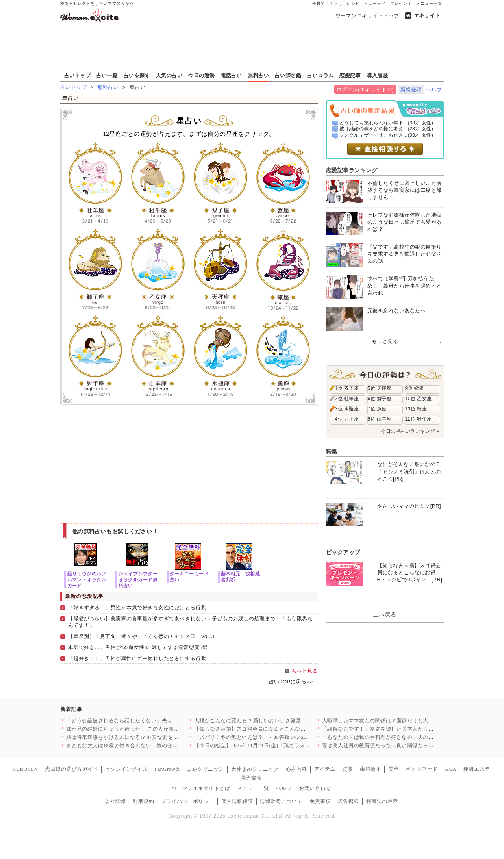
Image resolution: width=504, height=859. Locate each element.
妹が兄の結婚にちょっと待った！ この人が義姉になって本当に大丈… (149, 729)
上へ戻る (385, 614)
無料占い (258, 75)
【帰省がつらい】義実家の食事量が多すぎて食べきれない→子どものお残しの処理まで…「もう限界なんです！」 (191, 622)
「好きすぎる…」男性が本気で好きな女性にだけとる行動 (137, 608)
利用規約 (143, 801)
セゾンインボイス (126, 769)
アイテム (325, 769)
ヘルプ (434, 90)
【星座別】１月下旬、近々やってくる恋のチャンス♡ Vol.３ (142, 636)
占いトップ (78, 75)
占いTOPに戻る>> (291, 682)
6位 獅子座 (380, 399)
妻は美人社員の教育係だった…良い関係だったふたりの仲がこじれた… (407, 745)
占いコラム (321, 75)
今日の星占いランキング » (410, 431)
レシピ (353, 3)
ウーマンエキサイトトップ (367, 16)
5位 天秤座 (380, 388)
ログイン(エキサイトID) (365, 90)
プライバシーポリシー (188, 801)
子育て (319, 3)
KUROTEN (25, 769)
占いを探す (137, 75)
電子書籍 (251, 778)
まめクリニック (205, 769)
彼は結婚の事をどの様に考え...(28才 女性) (386, 129)
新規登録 (411, 90)
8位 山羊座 (380, 419)
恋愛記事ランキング (352, 170)
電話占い (231, 75)
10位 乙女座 (419, 399)
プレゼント (401, 3)
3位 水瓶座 (347, 409)
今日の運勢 (202, 75)
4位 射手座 (347, 419)
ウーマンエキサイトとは (201, 788)
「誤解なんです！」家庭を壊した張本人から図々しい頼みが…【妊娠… (407, 729)
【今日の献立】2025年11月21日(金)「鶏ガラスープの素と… (266, 745)
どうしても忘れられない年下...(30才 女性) (386, 123)
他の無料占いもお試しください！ (115, 531)
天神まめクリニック (255, 769)
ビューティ (375, 3)
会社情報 (115, 801)
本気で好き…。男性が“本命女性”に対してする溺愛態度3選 (138, 647)
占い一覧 (107, 75)
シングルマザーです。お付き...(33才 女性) (386, 135)
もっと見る (305, 671)
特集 (332, 451)
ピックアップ (343, 552)
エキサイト (427, 16)
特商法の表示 (382, 801)
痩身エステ (477, 769)
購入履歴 (377, 75)
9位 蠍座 (415, 388)
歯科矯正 (371, 769)
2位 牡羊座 (347, 399)
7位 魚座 (377, 409)
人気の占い (169, 75)
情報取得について (281, 801)
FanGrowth (167, 769)
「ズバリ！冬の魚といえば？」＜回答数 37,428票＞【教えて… (269, 737)
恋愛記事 (350, 75)
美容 (394, 769)
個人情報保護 (237, 801)
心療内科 (296, 769)
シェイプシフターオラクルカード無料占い (138, 580)
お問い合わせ (315, 788)
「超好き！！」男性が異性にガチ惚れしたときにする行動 (137, 658)
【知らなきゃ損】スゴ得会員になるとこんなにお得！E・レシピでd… (277, 729)
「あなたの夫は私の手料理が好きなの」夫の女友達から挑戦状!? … (402, 737)
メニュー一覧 (429, 3)
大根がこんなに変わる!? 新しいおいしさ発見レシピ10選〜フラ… (272, 721)
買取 (347, 769)
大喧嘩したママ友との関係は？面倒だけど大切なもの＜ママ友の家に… (407, 721)
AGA (450, 769)
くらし (336, 3)
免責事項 (320, 801)
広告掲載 (348, 801)
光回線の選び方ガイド (71, 769)
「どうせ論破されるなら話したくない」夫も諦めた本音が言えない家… (151, 721)
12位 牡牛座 (419, 419)
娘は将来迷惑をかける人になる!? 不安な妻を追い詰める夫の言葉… (146, 737)
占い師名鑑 (288, 75)
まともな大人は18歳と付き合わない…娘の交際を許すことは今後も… (149, 745)
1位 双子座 (347, 388)
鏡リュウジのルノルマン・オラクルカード (87, 580)
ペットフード (422, 769)
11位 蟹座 (416, 409)
